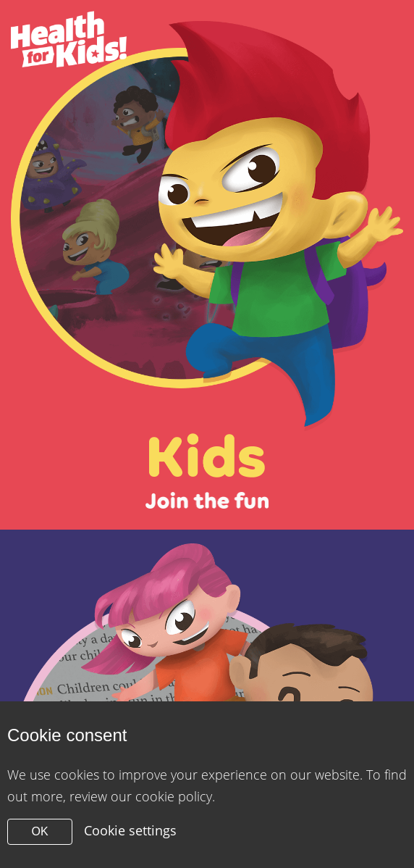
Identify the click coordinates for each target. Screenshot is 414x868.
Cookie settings (130, 830)
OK (39, 831)
